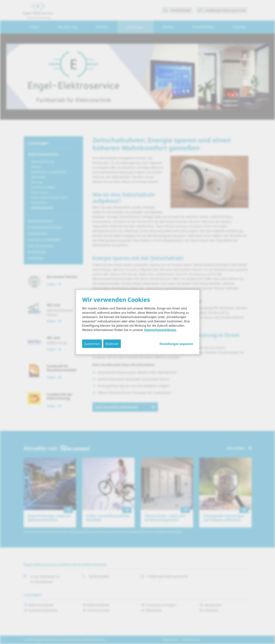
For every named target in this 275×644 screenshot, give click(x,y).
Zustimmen (92, 344)
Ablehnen (112, 344)
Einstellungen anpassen (176, 344)
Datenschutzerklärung (160, 330)
